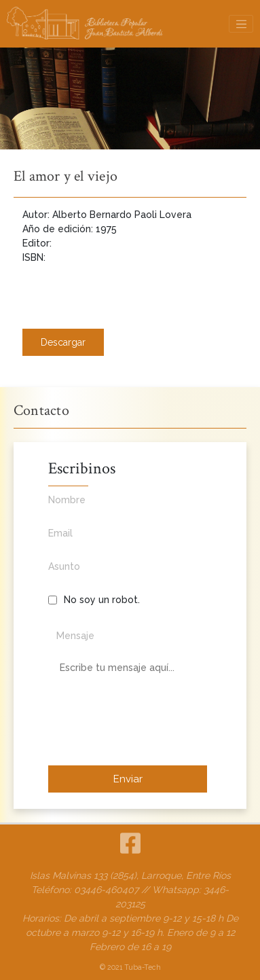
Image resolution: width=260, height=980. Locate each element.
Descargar (63, 342)
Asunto (127, 574)
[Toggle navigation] (241, 24)
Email (127, 541)
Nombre (127, 507)
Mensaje (75, 636)
